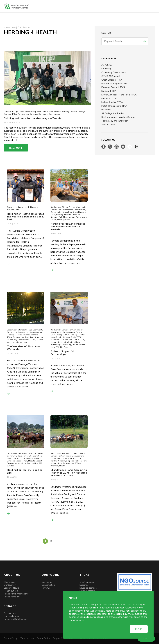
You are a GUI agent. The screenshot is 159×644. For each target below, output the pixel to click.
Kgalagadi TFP (109, 91)
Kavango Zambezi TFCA (113, 87)
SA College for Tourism (113, 113)
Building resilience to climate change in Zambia (33, 118)
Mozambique (69, 217)
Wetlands (24, 342)
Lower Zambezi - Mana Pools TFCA (119, 95)
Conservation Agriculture (61, 212)
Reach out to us (12, 591)
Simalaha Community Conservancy (45, 114)
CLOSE (139, 629)
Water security (13, 342)
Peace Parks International (17, 594)
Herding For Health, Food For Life (25, 471)
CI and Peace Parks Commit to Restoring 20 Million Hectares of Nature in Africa (69, 473)
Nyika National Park (71, 342)
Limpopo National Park (17, 461)
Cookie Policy (43, 638)
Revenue (46, 588)
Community (81, 207)
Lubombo (84, 585)
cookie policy (123, 614)
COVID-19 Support (111, 76)
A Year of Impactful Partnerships (62, 353)
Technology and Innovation (115, 121)
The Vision (9, 582)
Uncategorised (64, 220)
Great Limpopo (87, 582)
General (58, 112)
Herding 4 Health (69, 112)
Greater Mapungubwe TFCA (115, 84)
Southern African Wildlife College (118, 117)
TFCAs (53, 220)
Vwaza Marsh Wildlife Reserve (68, 346)
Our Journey (10, 585)
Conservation (48, 112)
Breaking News (11, 588)
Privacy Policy (11, 638)
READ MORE (16, 148)
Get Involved (10, 613)
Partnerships (23, 114)
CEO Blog (106, 69)
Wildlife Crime (108, 125)
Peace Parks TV (12, 597)
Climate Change (11, 112)
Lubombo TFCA (109, 98)
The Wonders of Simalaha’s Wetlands (24, 348)
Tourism (40, 340)
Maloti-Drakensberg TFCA (114, 106)
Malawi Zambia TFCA (112, 102)
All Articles (107, 65)
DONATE (146, 639)
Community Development (114, 72)
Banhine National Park (60, 453)
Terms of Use (27, 638)
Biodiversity (56, 207)
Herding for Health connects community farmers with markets (68, 227)
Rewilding (106, 110)
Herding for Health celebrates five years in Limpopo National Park (26, 217)
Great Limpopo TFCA (112, 80)
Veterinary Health (58, 466)
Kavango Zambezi (88, 588)
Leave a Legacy (12, 616)
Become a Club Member (16, 619)
